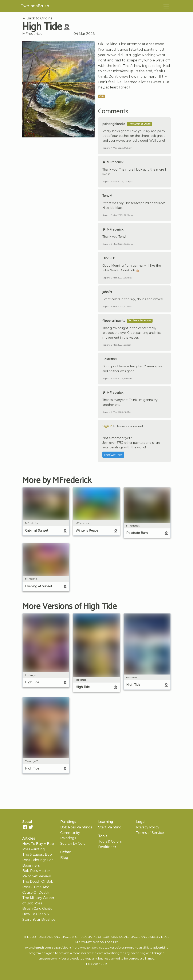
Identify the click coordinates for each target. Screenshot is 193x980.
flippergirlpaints (114, 321)
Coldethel (109, 359)
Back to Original (38, 18)
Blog (64, 858)
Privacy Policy (148, 827)
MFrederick (32, 34)
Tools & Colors (110, 841)
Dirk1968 (109, 258)
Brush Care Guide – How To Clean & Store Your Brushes (39, 914)
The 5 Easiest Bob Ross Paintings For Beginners (38, 860)
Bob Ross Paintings (76, 827)
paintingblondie (114, 124)
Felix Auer (93, 964)
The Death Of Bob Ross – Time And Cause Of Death (38, 887)
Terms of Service (150, 833)
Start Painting (110, 827)
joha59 (107, 292)
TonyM (107, 196)
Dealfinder (107, 847)
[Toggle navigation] (166, 6)
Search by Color (74, 844)
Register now (113, 455)
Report (106, 148)
